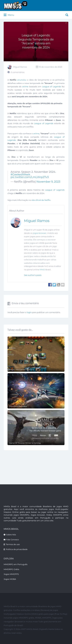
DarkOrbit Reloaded (18, 406)
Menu (9, 15)
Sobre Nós (11, 535)
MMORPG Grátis (11, 569)
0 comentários (17, 72)
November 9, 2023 (48, 182)
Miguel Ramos (20, 67)
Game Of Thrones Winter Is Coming (25, 443)
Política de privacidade (17, 549)
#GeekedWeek (20, 175)
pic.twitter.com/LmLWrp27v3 (30, 177)
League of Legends (52, 87)
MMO (42, 270)
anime (25, 87)
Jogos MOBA (10, 579)
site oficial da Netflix (41, 200)
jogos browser (40, 233)
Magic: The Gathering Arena (22, 370)
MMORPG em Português (16, 564)
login (29, 312)
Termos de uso (13, 544)
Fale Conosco (12, 540)
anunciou (22, 80)
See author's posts (33, 275)
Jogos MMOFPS (11, 574)
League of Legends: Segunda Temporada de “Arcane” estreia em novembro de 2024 (36, 41)
